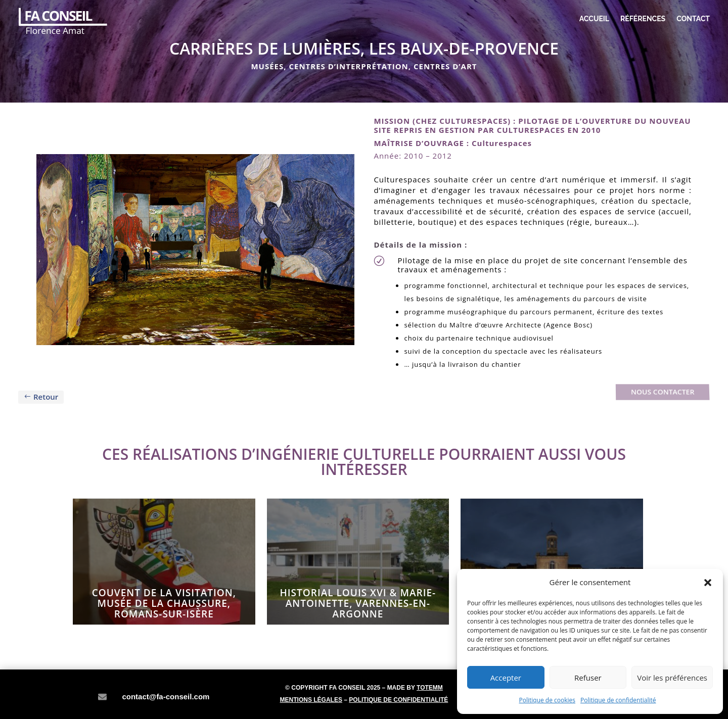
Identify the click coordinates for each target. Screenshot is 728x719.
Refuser (588, 678)
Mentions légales (311, 700)
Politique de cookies (548, 700)
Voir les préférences (672, 678)
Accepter (506, 678)
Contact (693, 19)
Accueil (594, 19)
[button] (708, 583)
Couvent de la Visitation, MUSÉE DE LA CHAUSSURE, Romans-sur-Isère (164, 603)
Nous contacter (662, 392)
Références (643, 19)
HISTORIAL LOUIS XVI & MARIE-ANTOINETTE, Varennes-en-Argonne (358, 603)
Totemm (430, 688)
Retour (46, 397)
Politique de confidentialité (618, 700)
